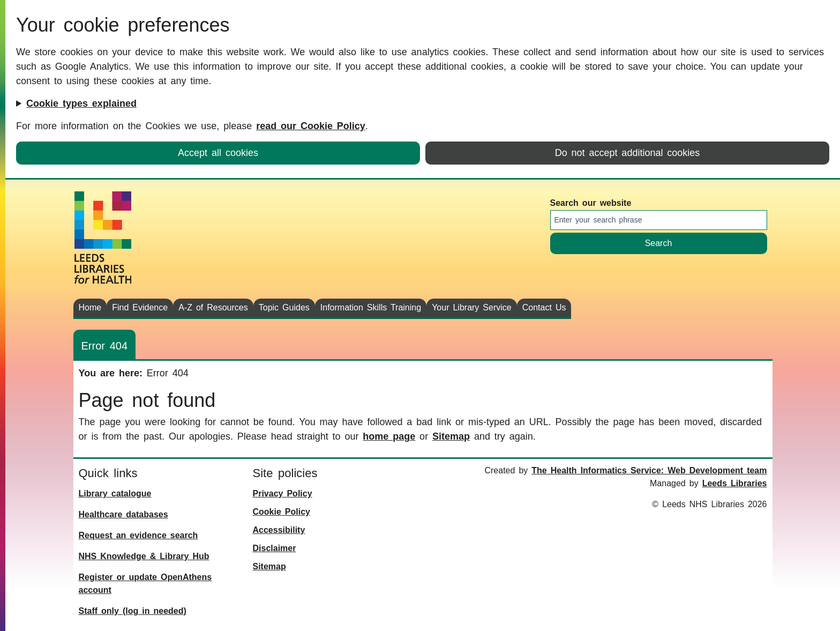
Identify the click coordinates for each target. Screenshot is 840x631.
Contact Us (544, 307)
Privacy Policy (283, 493)
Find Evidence (140, 307)
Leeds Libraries (735, 483)
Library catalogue (115, 493)
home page (389, 436)
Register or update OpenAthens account (145, 584)
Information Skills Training (371, 307)
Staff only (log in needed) (133, 611)
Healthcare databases (123, 514)
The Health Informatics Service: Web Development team (649, 470)
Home (90, 307)
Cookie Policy (282, 512)
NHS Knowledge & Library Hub (144, 556)
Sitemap (451, 436)
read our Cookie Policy (311, 126)
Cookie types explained (81, 103)
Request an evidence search (138, 535)
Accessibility (279, 530)
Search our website (591, 203)
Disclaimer (275, 548)
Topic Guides (284, 307)
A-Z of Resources (213, 307)
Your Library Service (472, 307)
